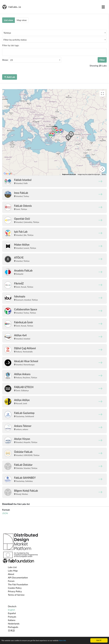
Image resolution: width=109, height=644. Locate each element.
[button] (53, 135)
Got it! (99, 640)
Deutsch (12, 606)
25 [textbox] (12, 60)
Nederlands (14, 623)
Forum (11, 581)
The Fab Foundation (18, 584)
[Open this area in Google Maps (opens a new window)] (8, 174)
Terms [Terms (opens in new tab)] (104, 174)
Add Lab (10, 77)
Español (12, 613)
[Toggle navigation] (103, 7)
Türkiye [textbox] (7, 33)
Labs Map (13, 571)
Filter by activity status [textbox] (15, 40)
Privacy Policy (15, 591)
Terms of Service (16, 595)
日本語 (11, 630)
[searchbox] (4, 52)
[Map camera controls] (102, 169)
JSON (5, 513)
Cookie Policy (15, 588)
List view (9, 20)
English (12, 610)
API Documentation (18, 577)
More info (69, 641)
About (11, 574)
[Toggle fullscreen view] (102, 94)
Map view (22, 20)
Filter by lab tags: (11, 45)
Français (12, 617)
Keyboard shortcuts (69, 174)
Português (13, 627)
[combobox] (54, 33)
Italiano (12, 620)
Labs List (12, 567)
